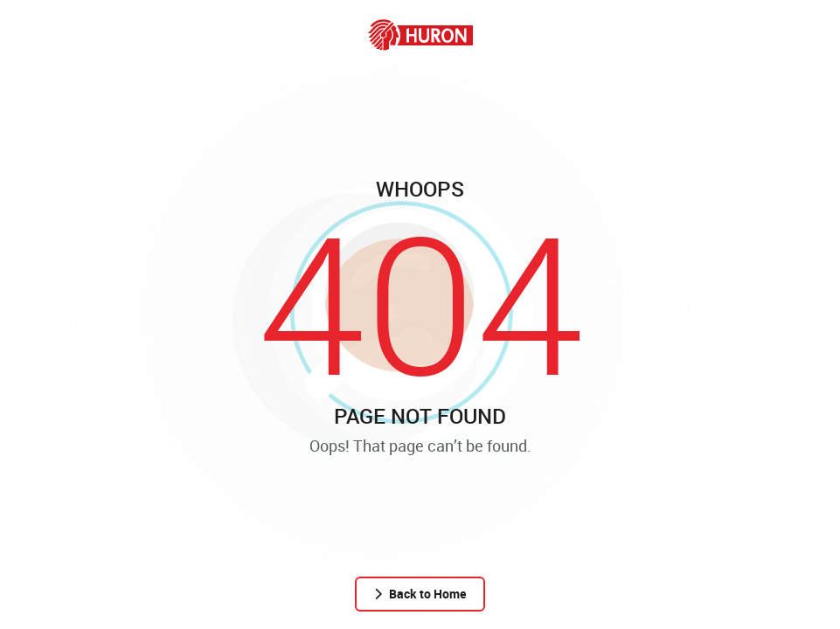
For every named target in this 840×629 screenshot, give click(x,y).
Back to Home (420, 594)
